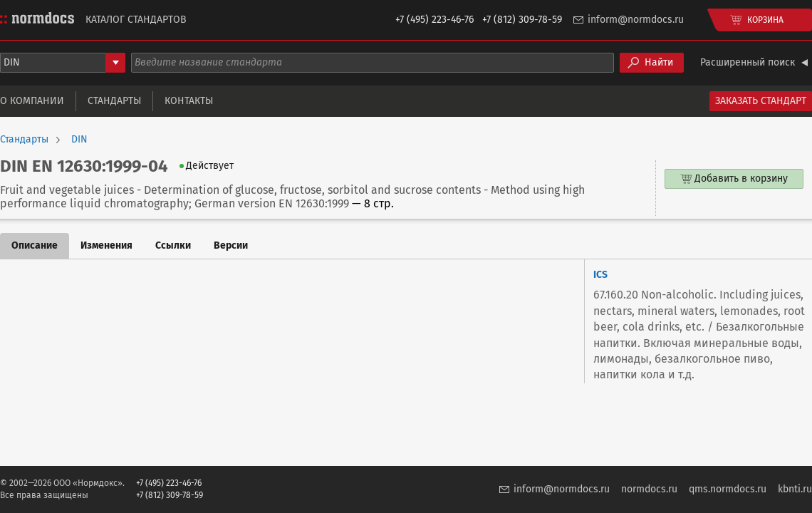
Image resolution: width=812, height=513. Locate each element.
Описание (35, 245)
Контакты (189, 101)
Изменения (106, 245)
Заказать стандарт (761, 101)
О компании (32, 101)
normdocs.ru (649, 489)
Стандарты (114, 101)
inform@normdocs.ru (636, 20)
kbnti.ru (795, 489)
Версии (231, 245)
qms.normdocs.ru (728, 489)
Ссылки (173, 245)
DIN (79, 140)
